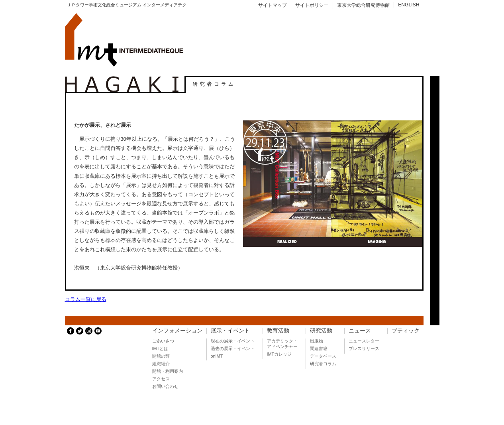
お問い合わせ (165, 386)
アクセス (161, 379)
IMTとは (160, 348)
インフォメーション (177, 331)
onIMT (217, 356)
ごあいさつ (163, 341)
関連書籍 (319, 348)
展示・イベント (230, 331)
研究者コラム (323, 364)
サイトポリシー (312, 5)
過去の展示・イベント (233, 348)
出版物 (317, 341)
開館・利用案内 (168, 371)
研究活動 (321, 331)
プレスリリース (364, 348)
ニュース (360, 331)
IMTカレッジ (279, 354)
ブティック (406, 331)
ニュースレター (364, 341)
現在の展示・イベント (233, 341)
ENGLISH (409, 5)
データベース (323, 356)
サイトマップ (273, 5)
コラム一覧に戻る (86, 299)
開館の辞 (161, 356)
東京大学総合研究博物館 (363, 5)
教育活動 (278, 331)
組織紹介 (161, 364)
